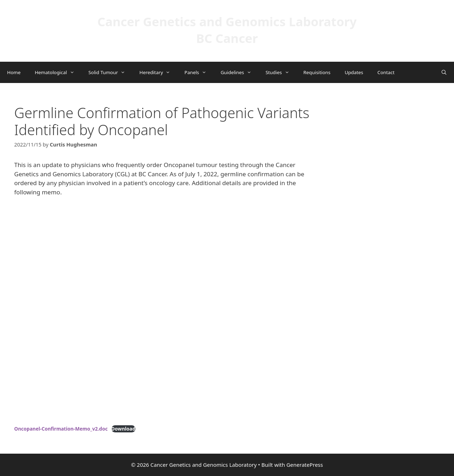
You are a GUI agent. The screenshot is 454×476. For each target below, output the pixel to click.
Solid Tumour (110, 72)
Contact (386, 72)
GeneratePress (304, 465)
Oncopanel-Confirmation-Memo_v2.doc (61, 429)
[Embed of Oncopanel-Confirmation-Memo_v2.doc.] (167, 312)
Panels (199, 72)
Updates (354, 72)
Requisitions (317, 72)
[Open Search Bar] (444, 72)
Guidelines (240, 72)
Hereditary (158, 72)
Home (14, 72)
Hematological (58, 72)
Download (123, 429)
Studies (281, 72)
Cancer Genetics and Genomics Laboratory (227, 21)
